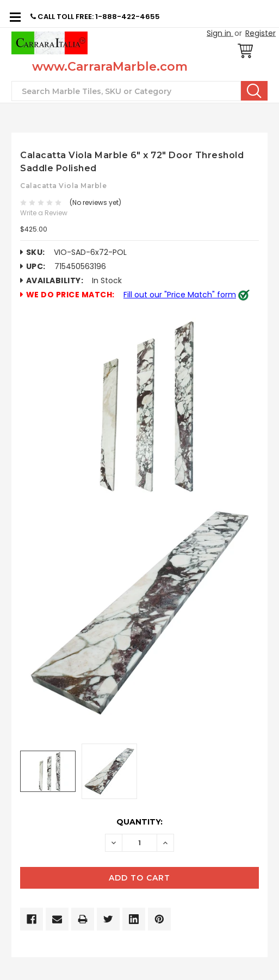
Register (261, 33)
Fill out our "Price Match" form (180, 295)
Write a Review (44, 213)
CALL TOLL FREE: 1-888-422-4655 (95, 17)
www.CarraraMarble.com (110, 67)
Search (254, 91)
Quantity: (139, 822)
